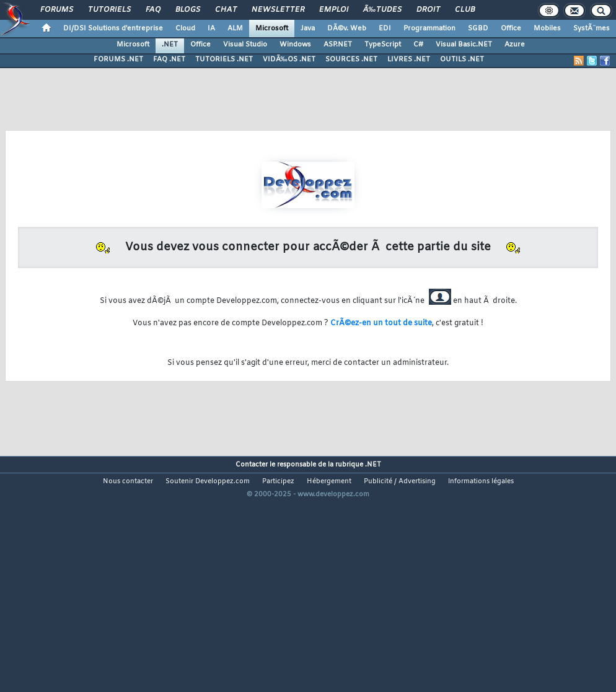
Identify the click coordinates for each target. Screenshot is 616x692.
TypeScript (383, 45)
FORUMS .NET (118, 59)
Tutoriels (109, 10)
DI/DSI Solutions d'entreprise (113, 28)
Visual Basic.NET (464, 45)
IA (211, 28)
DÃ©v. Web (347, 28)
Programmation (429, 28)
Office (511, 28)
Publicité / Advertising (400, 481)
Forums (57, 10)
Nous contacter (128, 481)
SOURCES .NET (351, 59)
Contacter (252, 465)
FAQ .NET (169, 59)
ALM (235, 28)
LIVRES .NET (409, 59)
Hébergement (329, 481)
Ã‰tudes (382, 10)
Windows (295, 45)
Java (308, 28)
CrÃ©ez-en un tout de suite (381, 323)
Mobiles (547, 28)
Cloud (185, 28)
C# (418, 45)
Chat (226, 10)
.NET (170, 45)
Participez (278, 481)
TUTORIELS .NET (224, 59)
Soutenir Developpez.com (208, 481)
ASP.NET (338, 45)
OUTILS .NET (462, 59)
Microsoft (272, 28)
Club (465, 10)
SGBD (478, 28)
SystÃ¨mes (592, 28)
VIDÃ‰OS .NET (289, 59)
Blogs (188, 10)
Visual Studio (245, 45)
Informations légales (481, 481)
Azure (515, 45)
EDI (385, 28)
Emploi (334, 10)
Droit (428, 10)
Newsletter (278, 10)
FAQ (153, 10)
